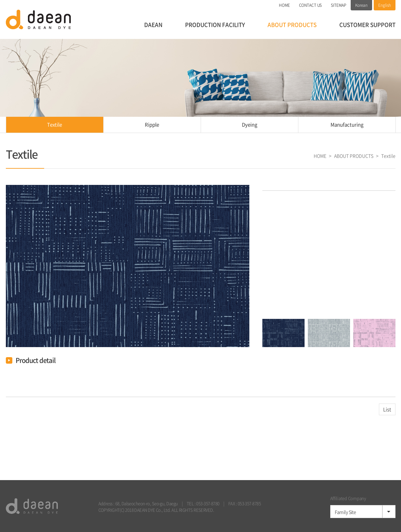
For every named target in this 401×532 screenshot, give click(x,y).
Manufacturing (347, 125)
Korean (361, 5)
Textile (55, 125)
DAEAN (153, 24)
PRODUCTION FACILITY (215, 24)
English (385, 5)
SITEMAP (338, 5)
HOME (284, 5)
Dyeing (250, 125)
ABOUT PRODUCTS (292, 24)
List (387, 409)
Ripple (152, 125)
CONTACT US (311, 5)
